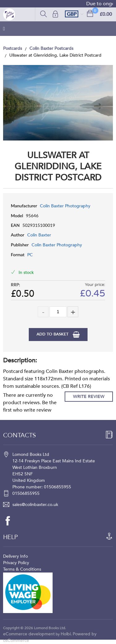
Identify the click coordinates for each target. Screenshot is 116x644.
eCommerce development (29, 634)
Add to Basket (53, 334)
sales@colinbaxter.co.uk (35, 505)
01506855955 (26, 493)
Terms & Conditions (22, 569)
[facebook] (11, 521)
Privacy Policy (16, 563)
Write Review (89, 397)
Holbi (66, 634)
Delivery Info (15, 556)
